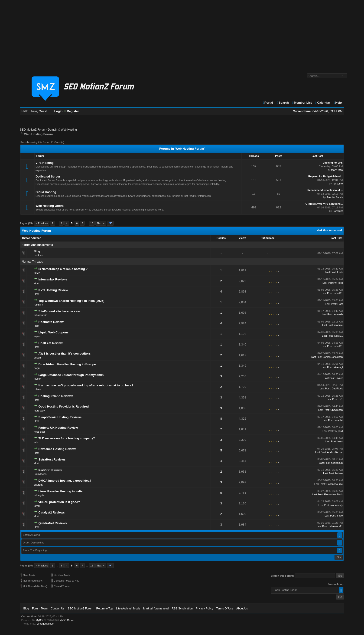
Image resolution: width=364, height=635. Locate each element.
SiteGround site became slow (60, 311)
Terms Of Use (225, 609)
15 (92, 223)
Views (242, 238)
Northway (39, 411)
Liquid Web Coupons (54, 332)
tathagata (39, 495)
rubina (37, 389)
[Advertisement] (182, 34)
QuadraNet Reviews (53, 523)
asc (272, 238)
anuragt (38, 485)
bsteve (339, 473)
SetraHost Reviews (52, 459)
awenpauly (337, 505)
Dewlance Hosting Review (57, 449)
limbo (340, 516)
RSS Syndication (182, 609)
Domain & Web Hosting (62, 130)
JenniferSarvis (335, 197)
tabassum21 (41, 315)
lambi (37, 506)
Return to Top (105, 609)
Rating (265, 238)
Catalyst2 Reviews (52, 512)
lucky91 (338, 336)
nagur (37, 368)
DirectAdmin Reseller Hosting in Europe (67, 364)
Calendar (322, 103)
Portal (268, 103)
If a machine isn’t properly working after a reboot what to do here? (86, 385)
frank (340, 272)
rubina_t (39, 305)
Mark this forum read (329, 230)
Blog (37, 251)
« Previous (42, 223)
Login (57, 111)
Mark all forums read (156, 609)
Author (36, 238)
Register (72, 111)
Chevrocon (336, 410)
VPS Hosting (45, 163)
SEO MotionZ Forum (33, 130)
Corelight (338, 211)
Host (37, 283)
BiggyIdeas (40, 474)
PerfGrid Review (50, 470)
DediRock (337, 388)
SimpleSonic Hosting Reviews (60, 417)
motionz (38, 255)
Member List (302, 103)
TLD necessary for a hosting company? (67, 438)
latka (37, 442)
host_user (39, 432)
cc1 (341, 399)
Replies (221, 238)
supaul (38, 358)
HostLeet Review (51, 343)
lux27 (37, 273)
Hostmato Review (51, 322)
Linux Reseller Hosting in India (61, 491)
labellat (339, 420)
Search (282, 103)
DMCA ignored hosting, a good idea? (65, 481)
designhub (337, 463)
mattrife (339, 325)
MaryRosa (337, 170)
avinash (338, 314)
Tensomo (338, 184)
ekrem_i (338, 367)
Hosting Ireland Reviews (56, 396)
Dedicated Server (48, 176)
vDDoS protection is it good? (59, 502)
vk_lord (339, 283)
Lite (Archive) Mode (128, 609)
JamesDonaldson (333, 357)
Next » (101, 223)
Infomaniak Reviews (53, 279)
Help (337, 103)
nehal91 (338, 293)
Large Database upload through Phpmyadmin (71, 375)
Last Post (337, 238)
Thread (26, 238)
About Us (242, 609)
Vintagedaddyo (45, 624)
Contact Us (57, 609)
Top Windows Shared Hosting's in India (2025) (71, 301)
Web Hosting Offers (50, 206)
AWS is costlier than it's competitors (65, 354)
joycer (37, 336)
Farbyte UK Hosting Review (58, 428)
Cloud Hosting (46, 192)
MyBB (39, 620)
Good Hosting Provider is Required (64, 406)
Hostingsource (335, 484)
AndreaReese (335, 452)
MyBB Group (67, 620)
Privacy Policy (204, 609)
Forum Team (40, 609)
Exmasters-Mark (333, 494)
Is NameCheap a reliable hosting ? (63, 269)
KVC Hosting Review (53, 290)
